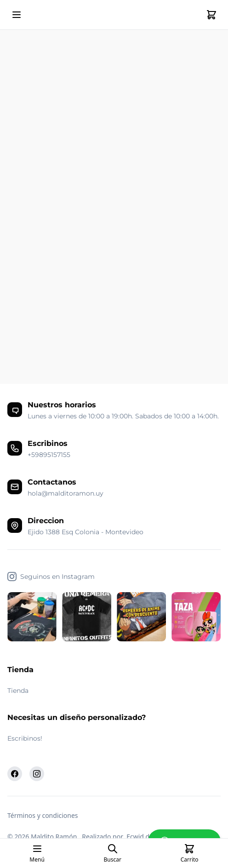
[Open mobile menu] (17, 15)
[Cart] (211, 15)
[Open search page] (113, 853)
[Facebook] (15, 774)
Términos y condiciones (43, 815)
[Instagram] (37, 774)
